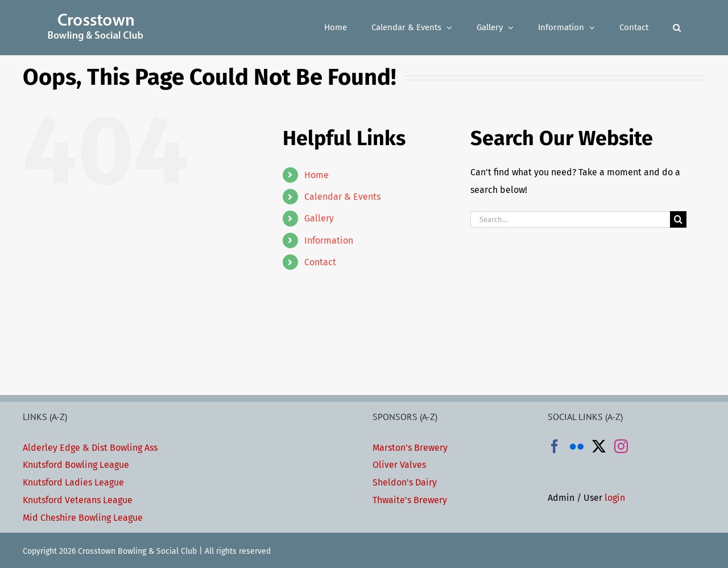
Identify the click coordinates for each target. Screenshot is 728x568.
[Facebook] (555, 446)
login (615, 498)
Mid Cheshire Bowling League (83, 518)
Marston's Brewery (410, 448)
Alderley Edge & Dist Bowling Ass (90, 448)
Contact (320, 262)
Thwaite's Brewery (410, 500)
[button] (677, 28)
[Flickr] (577, 446)
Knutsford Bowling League (76, 465)
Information (329, 240)
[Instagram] (621, 446)
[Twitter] (599, 446)
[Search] (678, 219)
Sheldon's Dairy (405, 482)
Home (317, 175)
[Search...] (570, 219)
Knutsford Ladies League (73, 482)
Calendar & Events (342, 197)
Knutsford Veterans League (78, 500)
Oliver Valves (399, 465)
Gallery (319, 218)
